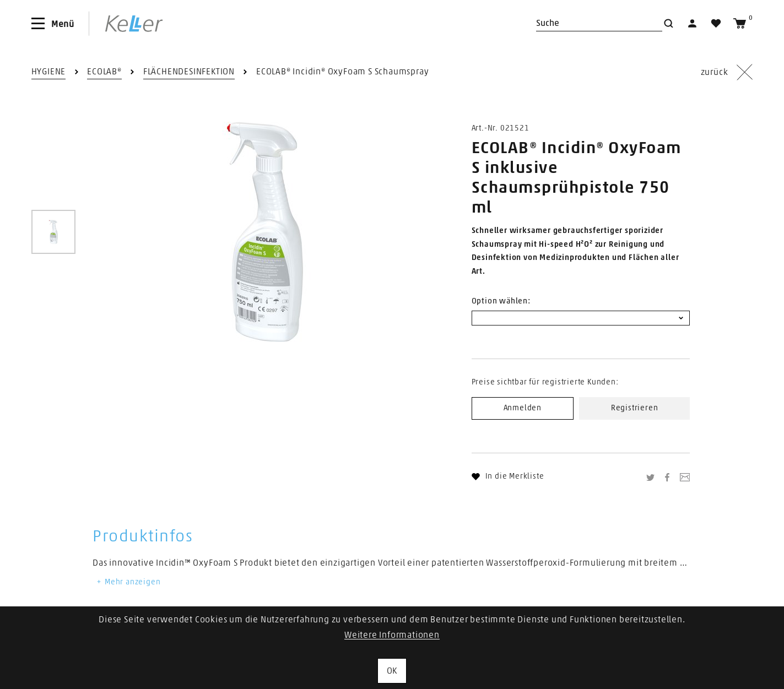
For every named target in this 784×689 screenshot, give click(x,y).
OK (392, 671)
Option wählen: (501, 301)
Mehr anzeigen (128, 582)
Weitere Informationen (392, 635)
